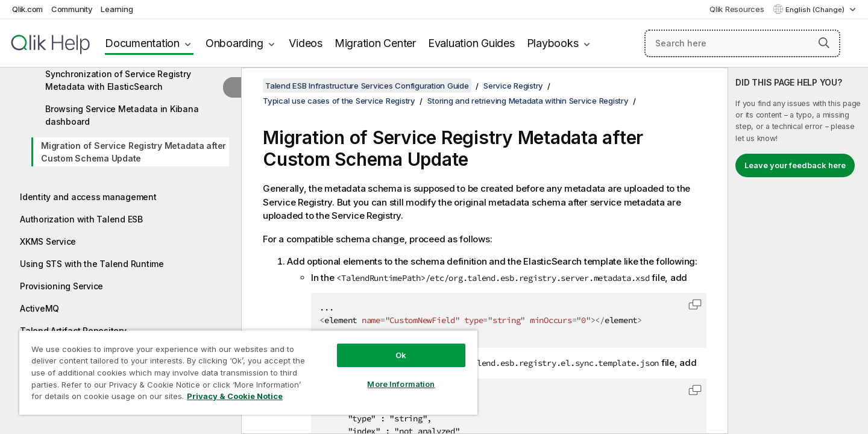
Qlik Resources (737, 9)
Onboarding (234, 43)
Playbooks (553, 43)
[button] (824, 43)
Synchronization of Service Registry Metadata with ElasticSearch (118, 80)
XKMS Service (48, 241)
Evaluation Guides (471, 43)
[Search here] (742, 43)
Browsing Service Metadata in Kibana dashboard (122, 115)
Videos (306, 43)
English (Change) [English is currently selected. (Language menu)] (816, 10)
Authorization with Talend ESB (81, 219)
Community (72, 9)
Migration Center (375, 43)
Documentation (142, 43)
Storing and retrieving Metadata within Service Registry (528, 101)
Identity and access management (88, 197)
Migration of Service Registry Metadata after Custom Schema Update (134, 152)
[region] (248, 372)
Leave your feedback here (795, 165)
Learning (117, 9)
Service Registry (513, 86)
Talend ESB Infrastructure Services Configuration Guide (367, 86)
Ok (401, 355)
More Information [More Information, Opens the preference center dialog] (401, 384)
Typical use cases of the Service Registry (339, 101)
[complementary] (798, 251)
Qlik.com (27, 9)
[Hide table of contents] (232, 87)
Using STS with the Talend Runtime (92, 264)
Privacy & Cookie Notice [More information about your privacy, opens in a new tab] (235, 396)
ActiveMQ (39, 308)
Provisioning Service (61, 286)
